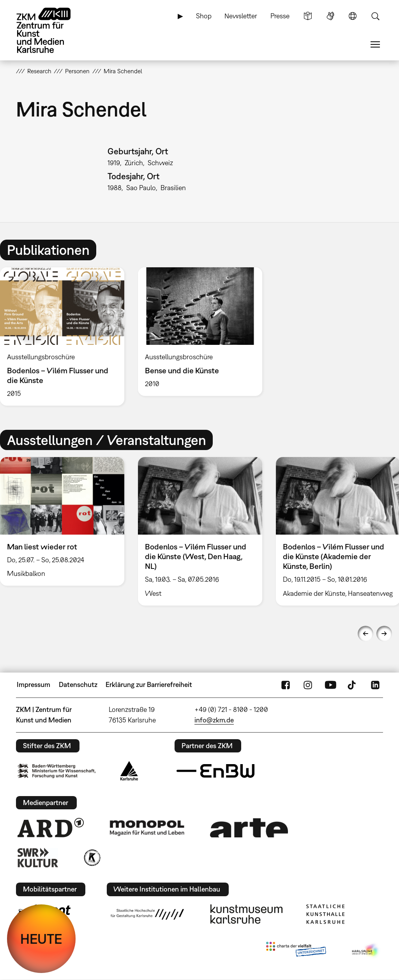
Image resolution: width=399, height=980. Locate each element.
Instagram (308, 685)
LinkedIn (375, 685)
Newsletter (241, 16)
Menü (375, 44)
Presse (280, 16)
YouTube (330, 685)
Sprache (353, 16)
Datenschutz (78, 684)
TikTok (353, 685)
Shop (204, 16)
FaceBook (286, 685)
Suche (375, 16)
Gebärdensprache (330, 16)
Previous (365, 634)
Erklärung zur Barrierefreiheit (149, 684)
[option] (200, 332)
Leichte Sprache (308, 16)
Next (384, 634)
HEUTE (41, 939)
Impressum (34, 684)
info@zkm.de (214, 720)
